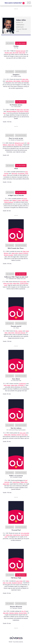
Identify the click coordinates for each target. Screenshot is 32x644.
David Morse (17, 535)
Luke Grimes (9, 81)
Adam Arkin (22, 53)
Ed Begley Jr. (22, 385)
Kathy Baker (7, 385)
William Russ (24, 482)
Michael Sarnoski (21, 51)
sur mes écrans (21, 43)
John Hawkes (17, 81)
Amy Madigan (19, 145)
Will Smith (14, 173)
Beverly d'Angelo (9, 255)
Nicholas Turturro (16, 435)
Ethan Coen (20, 110)
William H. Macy (17, 200)
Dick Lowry (23, 433)
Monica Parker (23, 613)
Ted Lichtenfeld (25, 533)
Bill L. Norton (19, 331)
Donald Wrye (22, 384)
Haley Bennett (25, 81)
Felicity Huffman (9, 202)
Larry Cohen (19, 581)
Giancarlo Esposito (20, 333)
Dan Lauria (25, 435)
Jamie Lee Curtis (8, 283)
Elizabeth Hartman (17, 583)
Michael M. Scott (19, 143)
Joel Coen (26, 110)
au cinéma (10, 43)
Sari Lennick (20, 111)
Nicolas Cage (8, 53)
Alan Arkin (6, 613)
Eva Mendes (21, 173)
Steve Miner (23, 282)
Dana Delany (16, 482)
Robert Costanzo (23, 253)
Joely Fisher (11, 333)
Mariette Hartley (14, 613)
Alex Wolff (15, 53)
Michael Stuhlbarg (11, 111)
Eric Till (24, 611)
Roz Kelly (9, 583)
